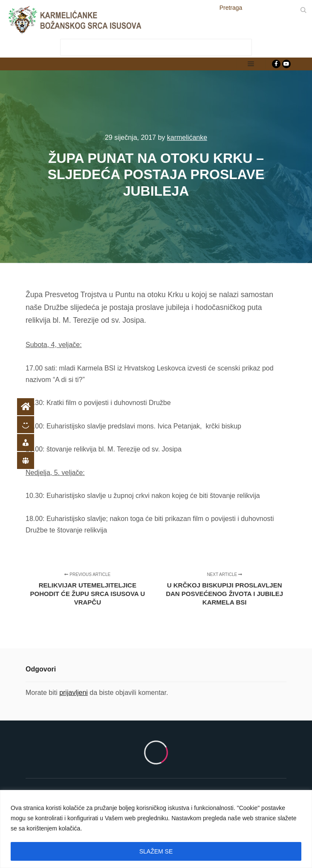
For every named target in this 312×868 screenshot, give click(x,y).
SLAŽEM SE (156, 851)
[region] (156, 829)
